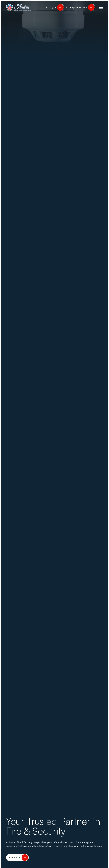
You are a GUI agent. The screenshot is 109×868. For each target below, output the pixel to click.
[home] (19, 8)
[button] (100, 7)
